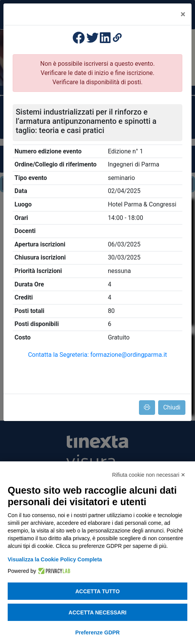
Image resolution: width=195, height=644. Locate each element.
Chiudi (172, 407)
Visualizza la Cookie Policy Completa (55, 559)
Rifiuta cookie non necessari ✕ (149, 475)
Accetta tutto (97, 591)
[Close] (183, 14)
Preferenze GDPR (97, 632)
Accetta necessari (98, 612)
